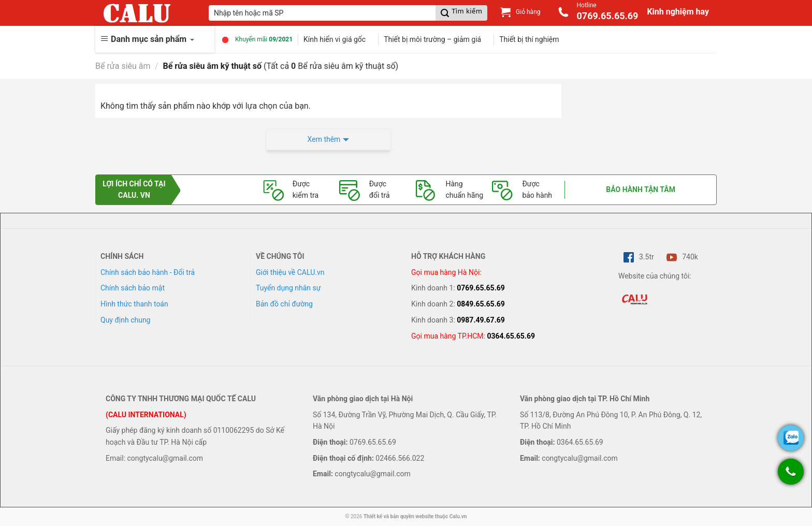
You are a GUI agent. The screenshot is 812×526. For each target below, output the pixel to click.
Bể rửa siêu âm (123, 66)
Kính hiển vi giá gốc (335, 39)
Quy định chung (125, 320)
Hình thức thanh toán (134, 304)
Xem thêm (324, 139)
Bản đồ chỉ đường (284, 304)
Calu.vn (458, 516)
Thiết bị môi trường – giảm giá (432, 39)
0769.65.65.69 (481, 288)
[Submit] (461, 13)
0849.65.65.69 (481, 304)
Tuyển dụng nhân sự (288, 288)
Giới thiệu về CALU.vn (290, 272)
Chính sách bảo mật (133, 288)
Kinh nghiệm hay (678, 12)
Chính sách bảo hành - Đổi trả (148, 272)
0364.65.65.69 (511, 336)
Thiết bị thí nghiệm (529, 39)
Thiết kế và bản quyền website (398, 516)
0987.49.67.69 (481, 320)
